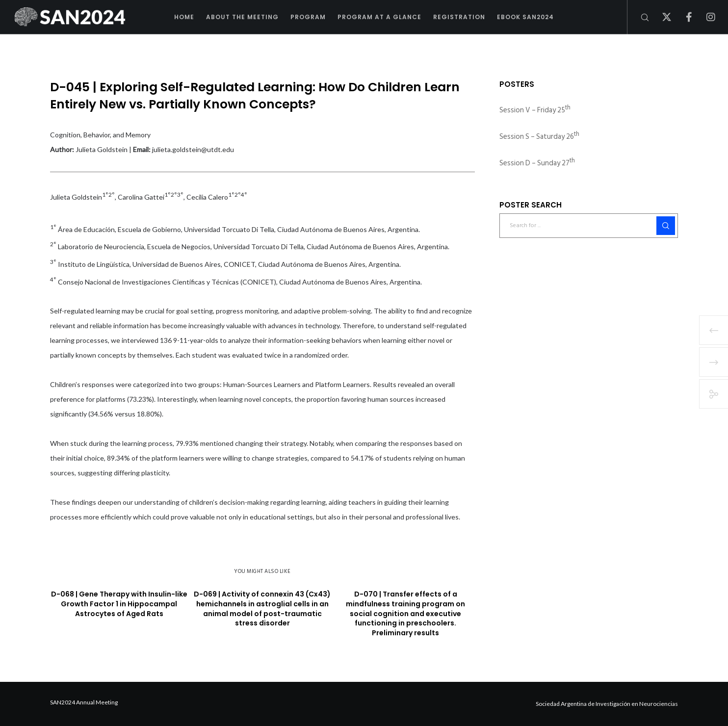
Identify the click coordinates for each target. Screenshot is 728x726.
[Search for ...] (589, 226)
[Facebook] (683, 17)
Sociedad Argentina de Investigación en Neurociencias (607, 704)
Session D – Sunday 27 (537, 163)
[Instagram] (705, 17)
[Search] (638, 17)
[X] (661, 17)
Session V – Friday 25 (535, 110)
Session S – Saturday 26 (539, 137)
